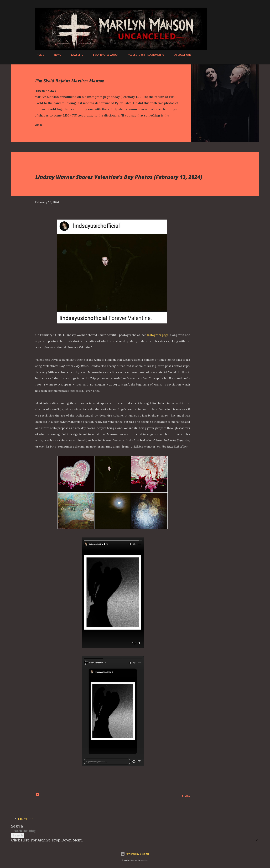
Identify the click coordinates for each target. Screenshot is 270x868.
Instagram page (158, 335)
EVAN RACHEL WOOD (103, 55)
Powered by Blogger (135, 854)
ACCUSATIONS (181, 55)
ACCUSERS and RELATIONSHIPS (144, 55)
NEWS (55, 55)
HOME (38, 55)
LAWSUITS (75, 55)
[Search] (219, 11)
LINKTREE (26, 819)
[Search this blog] (131, 831)
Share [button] (38, 125)
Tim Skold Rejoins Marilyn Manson (70, 81)
